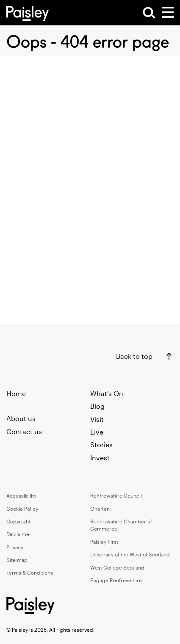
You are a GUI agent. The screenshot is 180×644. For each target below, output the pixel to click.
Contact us (24, 431)
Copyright (18, 521)
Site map (17, 560)
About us (21, 418)
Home (16, 393)
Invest (100, 458)
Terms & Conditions (30, 572)
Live (97, 432)
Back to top (134, 356)
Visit (97, 419)
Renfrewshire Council (116, 495)
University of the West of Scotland (130, 554)
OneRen (100, 509)
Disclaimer (19, 534)
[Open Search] (149, 13)
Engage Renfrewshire (116, 580)
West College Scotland (117, 567)
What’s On (107, 393)
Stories (101, 444)
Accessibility (21, 495)
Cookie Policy (22, 509)
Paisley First (104, 542)
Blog (97, 406)
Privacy (15, 547)
